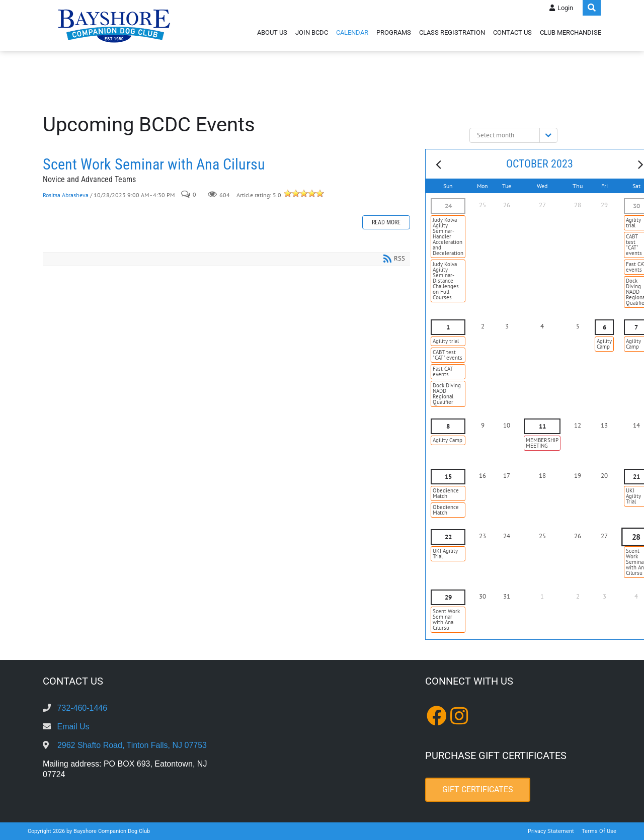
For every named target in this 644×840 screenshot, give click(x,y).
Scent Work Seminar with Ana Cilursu (154, 164)
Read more (386, 222)
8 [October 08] (448, 426)
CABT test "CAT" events (448, 355)
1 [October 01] (448, 327)
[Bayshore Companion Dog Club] (114, 25)
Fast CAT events (443, 371)
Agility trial (446, 341)
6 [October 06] (605, 327)
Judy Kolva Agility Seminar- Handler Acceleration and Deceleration (448, 236)
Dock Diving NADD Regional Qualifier (447, 394)
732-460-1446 (82, 708)
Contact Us (512, 32)
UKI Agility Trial (445, 554)
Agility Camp (604, 344)
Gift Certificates (478, 789)
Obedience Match (446, 493)
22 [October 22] (448, 537)
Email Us (73, 727)
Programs (394, 32)
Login (565, 8)
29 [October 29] (448, 597)
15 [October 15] (448, 477)
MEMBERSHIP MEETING (542, 443)
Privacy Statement (551, 831)
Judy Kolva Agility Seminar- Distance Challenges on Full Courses (446, 281)
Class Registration (452, 32)
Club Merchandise (571, 32)
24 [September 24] (448, 206)
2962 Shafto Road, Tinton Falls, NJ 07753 (132, 745)
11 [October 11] (542, 426)
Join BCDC (312, 32)
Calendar (352, 32)
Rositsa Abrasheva (66, 195)
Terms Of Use (599, 831)
